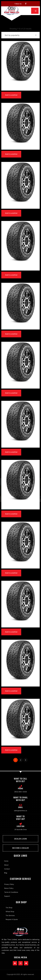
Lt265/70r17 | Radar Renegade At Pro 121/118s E (21, 567)
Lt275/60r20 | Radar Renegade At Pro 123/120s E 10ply (20, 268)
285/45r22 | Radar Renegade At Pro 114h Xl (20, 387)
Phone (21, 789)
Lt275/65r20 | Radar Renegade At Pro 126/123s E (20, 207)
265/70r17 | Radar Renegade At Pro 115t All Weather (20, 88)
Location (21, 826)
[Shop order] (20, 35)
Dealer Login (21, 839)
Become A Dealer (20, 848)
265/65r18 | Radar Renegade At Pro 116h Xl (21, 744)
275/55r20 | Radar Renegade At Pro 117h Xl (21, 148)
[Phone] (20, 786)
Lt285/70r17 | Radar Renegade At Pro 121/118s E (21, 446)
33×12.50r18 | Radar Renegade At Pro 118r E (20, 328)
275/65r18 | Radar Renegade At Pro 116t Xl (21, 685)
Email (21, 808)
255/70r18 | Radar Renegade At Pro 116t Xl (21, 626)
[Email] (20, 805)
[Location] (20, 824)
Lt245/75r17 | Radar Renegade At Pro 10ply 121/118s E (20, 507)
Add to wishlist (11, 95)
